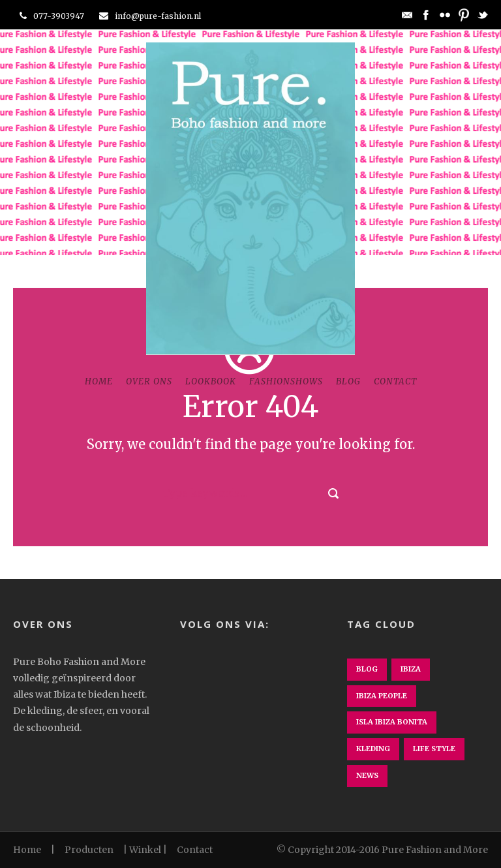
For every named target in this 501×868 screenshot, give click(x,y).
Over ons (149, 381)
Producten (89, 850)
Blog (348, 381)
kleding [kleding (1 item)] (373, 749)
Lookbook (211, 381)
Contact (395, 381)
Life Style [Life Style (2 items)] (434, 749)
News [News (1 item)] (367, 775)
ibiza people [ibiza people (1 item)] (382, 696)
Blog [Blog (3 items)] (367, 669)
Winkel (145, 850)
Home (99, 381)
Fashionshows (286, 381)
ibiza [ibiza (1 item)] (411, 669)
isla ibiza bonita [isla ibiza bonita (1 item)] (392, 722)
